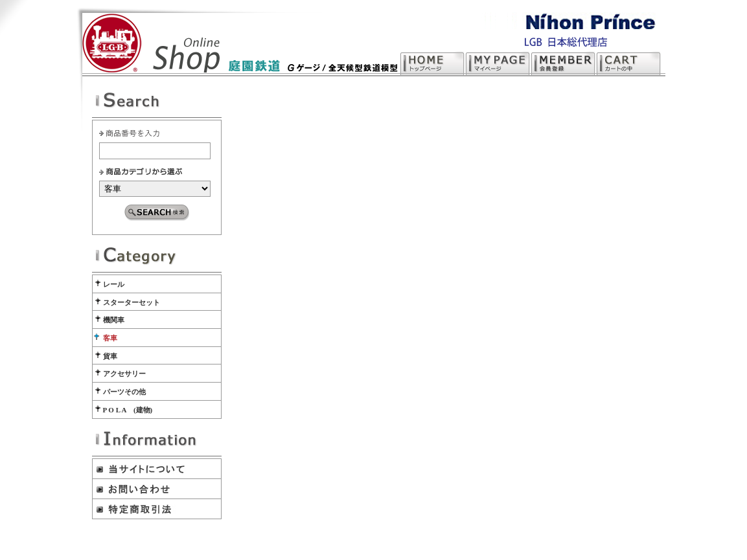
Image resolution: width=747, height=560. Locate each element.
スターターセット (132, 302)
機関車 (114, 320)
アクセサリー (124, 374)
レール (114, 284)
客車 (110, 338)
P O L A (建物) (128, 410)
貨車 (110, 356)
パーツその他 (124, 392)
